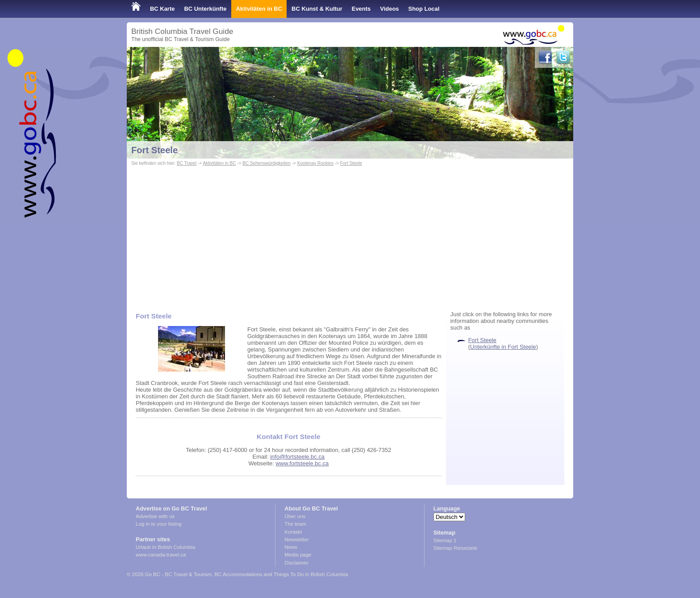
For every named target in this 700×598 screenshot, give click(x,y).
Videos (389, 9)
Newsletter (296, 539)
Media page (298, 555)
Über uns (295, 516)
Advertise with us (155, 516)
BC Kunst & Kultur (317, 9)
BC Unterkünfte (205, 9)
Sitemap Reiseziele (456, 548)
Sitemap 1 (445, 540)
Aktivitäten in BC (259, 9)
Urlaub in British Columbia (165, 547)
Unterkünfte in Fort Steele (503, 347)
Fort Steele (154, 150)
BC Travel (187, 163)
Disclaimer (296, 563)
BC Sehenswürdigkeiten (267, 163)
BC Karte (162, 9)
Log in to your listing (158, 524)
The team (295, 524)
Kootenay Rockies (315, 163)
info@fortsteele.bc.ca (297, 457)
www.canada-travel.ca (161, 555)
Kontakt (293, 532)
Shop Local (424, 9)
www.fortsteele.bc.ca (302, 463)
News (291, 547)
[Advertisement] (350, 235)
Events (361, 9)
